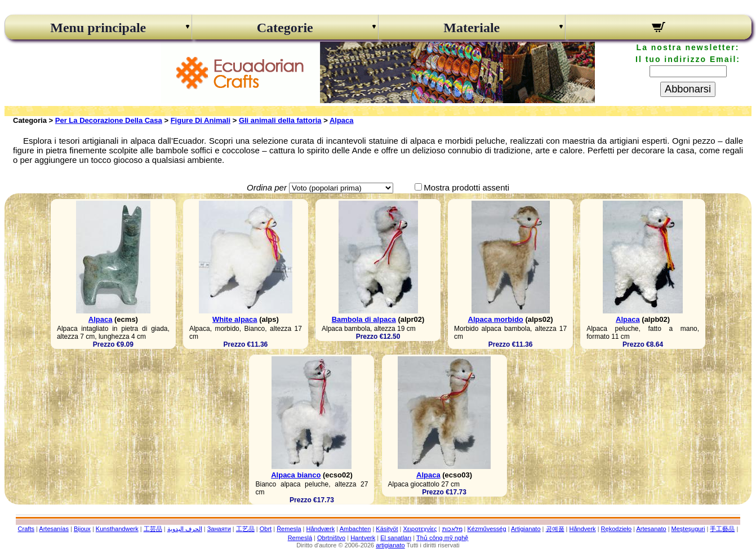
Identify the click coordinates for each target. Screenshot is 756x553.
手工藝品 (722, 529)
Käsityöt (387, 529)
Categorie (285, 28)
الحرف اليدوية (185, 529)
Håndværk (321, 529)
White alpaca (235, 319)
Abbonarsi (688, 89)
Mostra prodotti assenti (466, 187)
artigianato (390, 545)
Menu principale (98, 28)
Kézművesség (486, 529)
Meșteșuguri (688, 529)
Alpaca (342, 120)
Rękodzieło (616, 529)
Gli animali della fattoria (280, 120)
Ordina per (267, 187)
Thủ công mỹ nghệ (442, 538)
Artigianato (526, 529)
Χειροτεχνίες (420, 529)
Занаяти (219, 529)
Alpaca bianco (296, 475)
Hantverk (363, 538)
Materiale (472, 28)
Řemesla (289, 529)
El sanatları (396, 538)
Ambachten (355, 529)
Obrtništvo (331, 538)
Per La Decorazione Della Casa (109, 120)
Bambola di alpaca (364, 319)
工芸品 (153, 529)
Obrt (266, 529)
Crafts (26, 529)
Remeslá (300, 538)
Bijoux (82, 529)
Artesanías (54, 529)
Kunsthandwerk (117, 529)
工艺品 (245, 529)
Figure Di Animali (201, 120)
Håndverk (583, 529)
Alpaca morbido (496, 319)
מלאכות (452, 529)
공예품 (555, 529)
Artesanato (651, 529)
